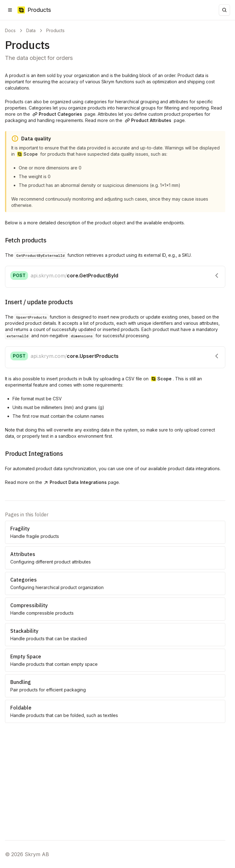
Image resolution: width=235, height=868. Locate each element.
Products (55, 30)
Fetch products (26, 240)
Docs (10, 30)
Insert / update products (39, 302)
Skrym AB (37, 854)
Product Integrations (34, 454)
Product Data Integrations (75, 482)
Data (31, 30)
